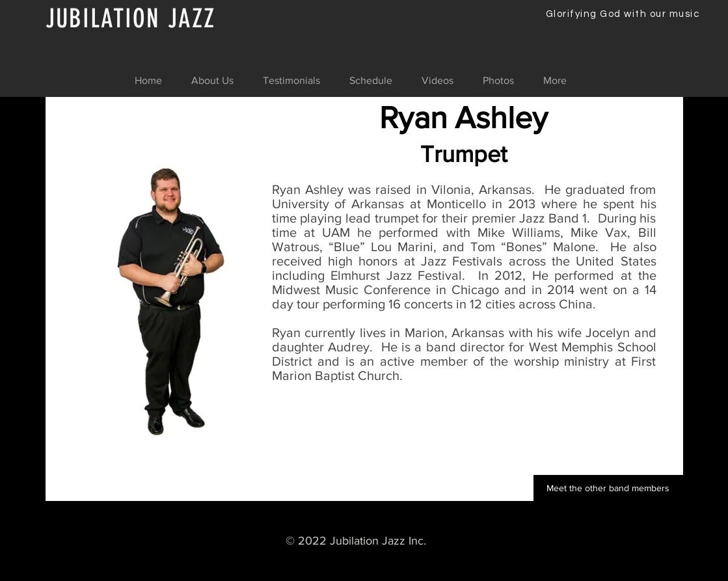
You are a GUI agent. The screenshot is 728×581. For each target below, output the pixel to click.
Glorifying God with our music (623, 14)
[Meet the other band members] (608, 488)
